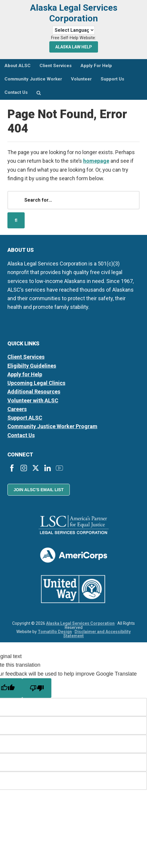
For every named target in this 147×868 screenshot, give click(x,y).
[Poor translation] (37, 688)
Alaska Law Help (74, 47)
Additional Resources (34, 392)
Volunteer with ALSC (33, 400)
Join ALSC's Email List (39, 490)
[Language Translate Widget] (73, 30)
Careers (17, 409)
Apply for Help (25, 374)
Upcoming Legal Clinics (36, 383)
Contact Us (21, 435)
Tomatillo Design (55, 632)
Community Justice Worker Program (52, 426)
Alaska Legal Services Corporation (74, 13)
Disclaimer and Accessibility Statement (97, 634)
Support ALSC (25, 418)
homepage (96, 161)
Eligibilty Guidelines (32, 366)
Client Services (26, 357)
